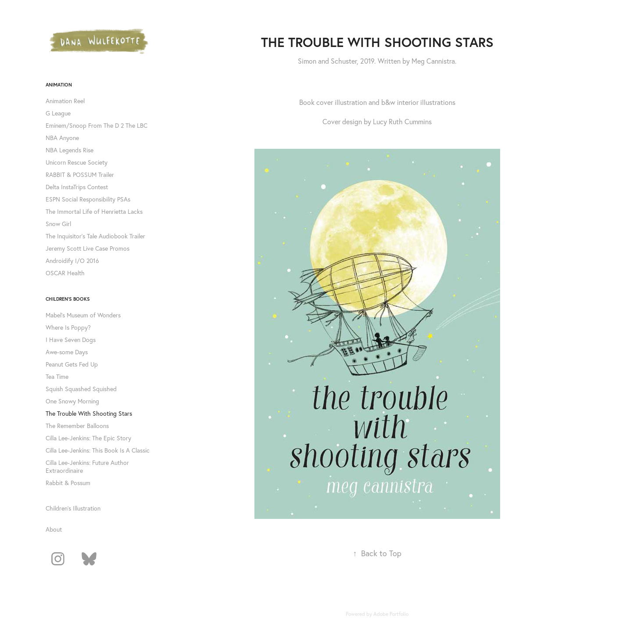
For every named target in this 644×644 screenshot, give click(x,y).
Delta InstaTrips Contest (77, 187)
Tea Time (57, 377)
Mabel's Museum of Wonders (83, 315)
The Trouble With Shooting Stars (89, 414)
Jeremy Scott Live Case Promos (88, 248)
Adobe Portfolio (391, 614)
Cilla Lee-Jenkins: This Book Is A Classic (98, 450)
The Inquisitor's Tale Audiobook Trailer (95, 236)
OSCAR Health (65, 273)
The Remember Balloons (77, 426)
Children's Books (68, 299)
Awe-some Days (67, 352)
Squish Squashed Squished (81, 389)
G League (58, 113)
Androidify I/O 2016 (72, 261)
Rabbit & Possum (68, 483)
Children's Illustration (73, 508)
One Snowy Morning (72, 401)
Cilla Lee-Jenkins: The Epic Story (88, 438)
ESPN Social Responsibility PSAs (88, 199)
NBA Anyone (62, 138)
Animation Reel (65, 101)
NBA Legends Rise (70, 150)
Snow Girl (58, 224)
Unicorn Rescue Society (77, 162)
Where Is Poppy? (68, 327)
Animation (59, 85)
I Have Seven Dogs (71, 340)
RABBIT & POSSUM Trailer (80, 175)
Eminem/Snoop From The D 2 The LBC (97, 126)
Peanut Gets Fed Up (72, 364)
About (54, 529)
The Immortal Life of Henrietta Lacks (94, 212)
